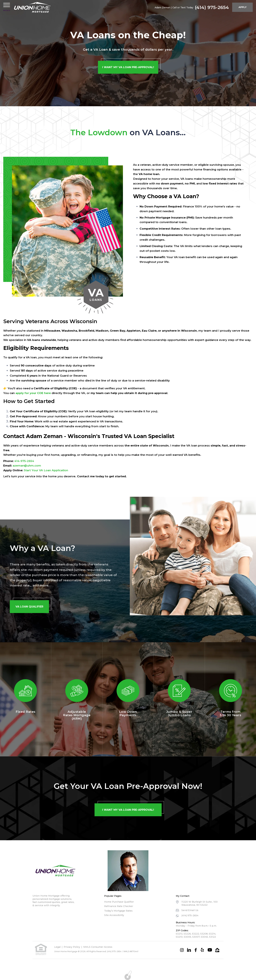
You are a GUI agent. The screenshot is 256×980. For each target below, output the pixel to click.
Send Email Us (190, 910)
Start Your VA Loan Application (46, 470)
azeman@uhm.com (27, 466)
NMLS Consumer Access (98, 947)
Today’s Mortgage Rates (118, 911)
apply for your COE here (33, 393)
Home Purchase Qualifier (119, 902)
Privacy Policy (72, 947)
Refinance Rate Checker (119, 906)
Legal (57, 947)
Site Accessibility (114, 915)
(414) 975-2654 (212, 7)
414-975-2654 (24, 461)
